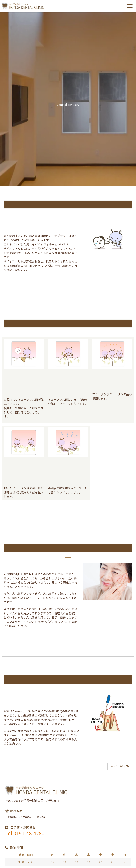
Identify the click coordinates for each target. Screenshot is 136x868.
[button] (130, 6)
